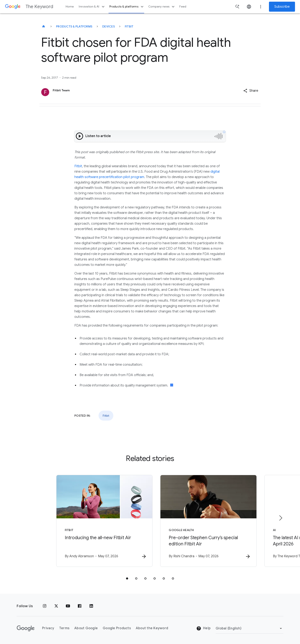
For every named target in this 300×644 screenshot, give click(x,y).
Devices (109, 26)
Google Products (117, 628)
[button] (251, 91)
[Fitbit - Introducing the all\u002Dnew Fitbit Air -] (95, 521)
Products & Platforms (74, 26)
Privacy (48, 628)
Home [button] (70, 7)
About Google (86, 628)
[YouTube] (68, 606)
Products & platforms (127, 7)
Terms (64, 628)
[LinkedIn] (91, 606)
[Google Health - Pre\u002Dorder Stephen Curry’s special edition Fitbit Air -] (205, 521)
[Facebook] (80, 606)
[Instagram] (45, 606)
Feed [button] (183, 7)
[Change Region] (249, 628)
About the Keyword (152, 628)
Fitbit (129, 26)
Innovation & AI (92, 7)
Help (203, 628)
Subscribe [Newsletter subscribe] (282, 7)
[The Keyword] (44, 26)
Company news (162, 7)
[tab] (127, 579)
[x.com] (56, 606)
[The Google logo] (26, 628)
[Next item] (280, 518)
